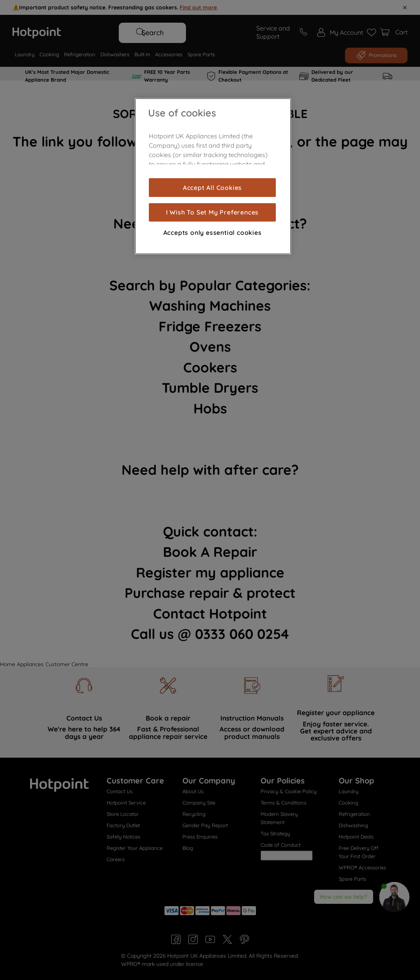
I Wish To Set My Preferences (212, 212)
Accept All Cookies (212, 188)
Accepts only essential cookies (213, 232)
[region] (213, 176)
